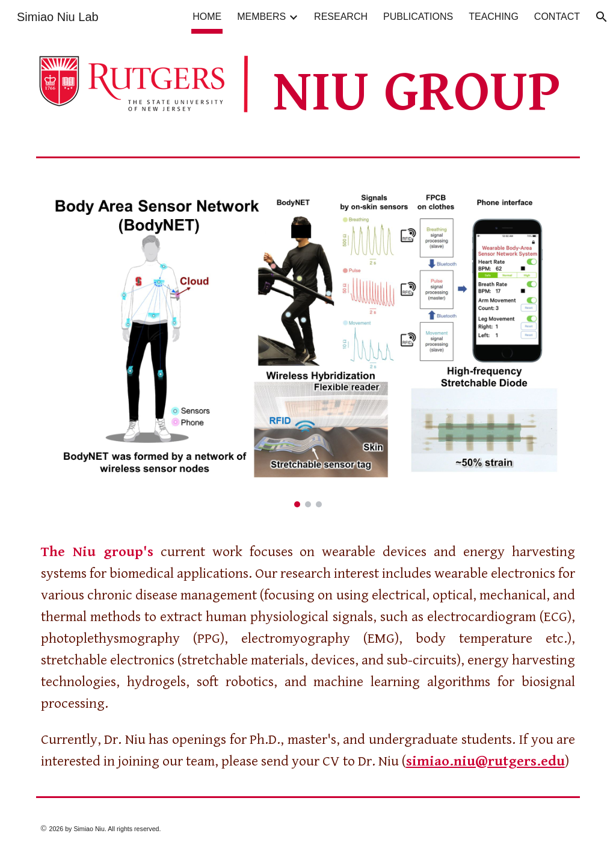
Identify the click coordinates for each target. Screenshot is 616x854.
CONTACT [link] (557, 17)
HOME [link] (207, 17)
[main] (424, 93)
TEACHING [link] (494, 17)
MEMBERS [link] (261, 17)
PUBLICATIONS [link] (418, 17)
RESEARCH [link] (341, 17)
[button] (602, 17)
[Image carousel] (308, 342)
